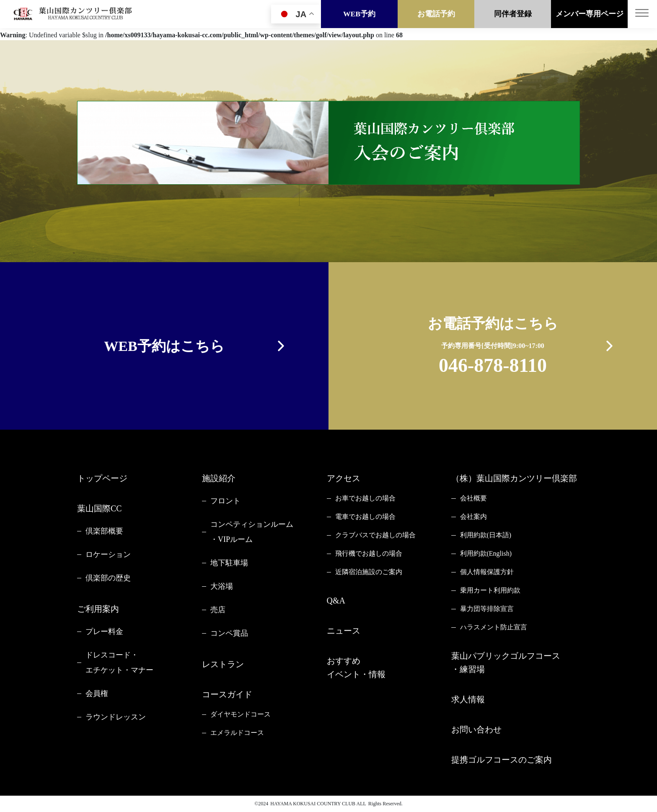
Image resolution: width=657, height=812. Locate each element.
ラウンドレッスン (116, 717)
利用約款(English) (486, 553)
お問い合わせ (476, 730)
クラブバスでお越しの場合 (375, 535)
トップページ (102, 478)
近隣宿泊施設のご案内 (369, 572)
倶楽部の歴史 (108, 578)
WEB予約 (359, 14)
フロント (225, 501)
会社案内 (473, 517)
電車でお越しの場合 (365, 517)
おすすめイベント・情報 (356, 668)
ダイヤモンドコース (241, 714)
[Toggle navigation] (642, 14)
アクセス (344, 478)
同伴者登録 (513, 14)
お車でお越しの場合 (365, 498)
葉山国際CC (100, 508)
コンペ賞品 (229, 633)
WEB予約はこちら (164, 346)
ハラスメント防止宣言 (494, 627)
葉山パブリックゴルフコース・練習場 (506, 662)
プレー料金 (104, 632)
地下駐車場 (229, 563)
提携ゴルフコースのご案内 (502, 760)
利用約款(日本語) (486, 535)
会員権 (97, 693)
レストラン (223, 664)
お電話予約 (436, 14)
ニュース (344, 631)
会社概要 (473, 498)
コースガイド (227, 694)
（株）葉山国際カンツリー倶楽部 (514, 478)
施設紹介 (219, 478)
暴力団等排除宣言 (487, 609)
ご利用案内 (98, 609)
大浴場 (222, 586)
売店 (218, 610)
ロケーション (108, 554)
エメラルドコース (237, 733)
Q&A (336, 601)
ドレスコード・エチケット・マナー (119, 662)
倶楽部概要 (104, 531)
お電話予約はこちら (493, 347)
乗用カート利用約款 (490, 590)
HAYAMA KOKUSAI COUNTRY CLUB (313, 804)
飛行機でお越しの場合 (369, 553)
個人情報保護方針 (487, 572)
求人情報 (468, 699)
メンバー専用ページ (590, 14)
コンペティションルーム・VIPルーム (252, 532)
